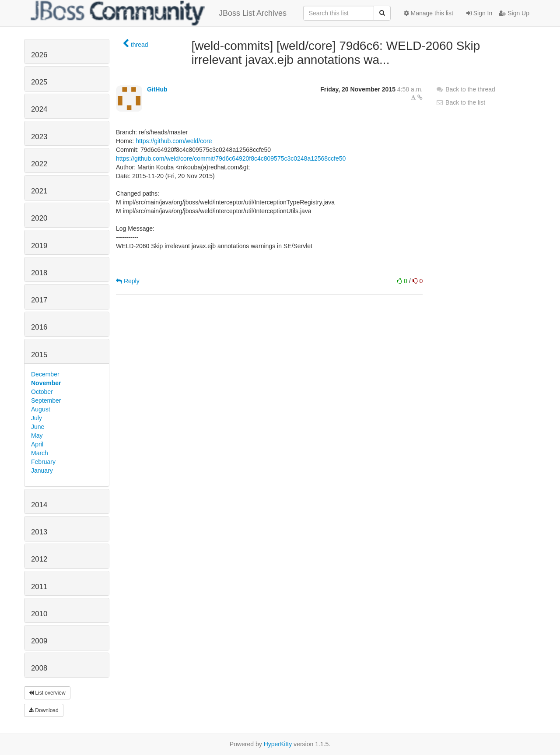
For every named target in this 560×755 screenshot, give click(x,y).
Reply (128, 281)
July (37, 418)
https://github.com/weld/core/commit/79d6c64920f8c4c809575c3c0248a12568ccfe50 (231, 158)
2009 (39, 641)
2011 (39, 587)
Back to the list (460, 102)
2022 (39, 164)
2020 (39, 218)
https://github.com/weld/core (174, 141)
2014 (39, 505)
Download (44, 710)
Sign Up (514, 13)
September (46, 400)
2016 (39, 327)
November (46, 383)
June (38, 427)
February (43, 462)
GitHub (157, 89)
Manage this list (429, 13)
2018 (39, 273)
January (42, 471)
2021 (39, 191)
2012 (39, 559)
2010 (39, 614)
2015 (39, 355)
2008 (39, 668)
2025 (39, 82)
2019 (39, 246)
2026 (39, 55)
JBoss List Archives (159, 13)
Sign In (479, 13)
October (42, 392)
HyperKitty (278, 744)
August (41, 409)
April (37, 444)
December (45, 374)
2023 (39, 137)
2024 (39, 109)
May (37, 435)
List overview (47, 693)
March (40, 453)
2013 (39, 532)
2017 (39, 300)
